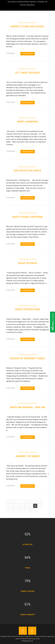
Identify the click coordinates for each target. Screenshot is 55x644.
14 (8, 510)
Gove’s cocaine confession (28, 217)
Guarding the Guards (28, 456)
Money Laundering (27, 122)
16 (19, 510)
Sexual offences (27, 263)
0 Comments (11, 53)
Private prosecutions (27, 309)
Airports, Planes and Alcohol (27, 26)
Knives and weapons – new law (27, 407)
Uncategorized (24, 22)
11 (30, 506)
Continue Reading (28, 54)
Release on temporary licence (27, 358)
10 (24, 506)
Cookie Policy (29, 636)
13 (41, 506)
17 (25, 510)
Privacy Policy (20, 636)
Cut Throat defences (27, 73)
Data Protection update (28, 171)
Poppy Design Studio (34, 639)
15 (14, 510)
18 (30, 510)
